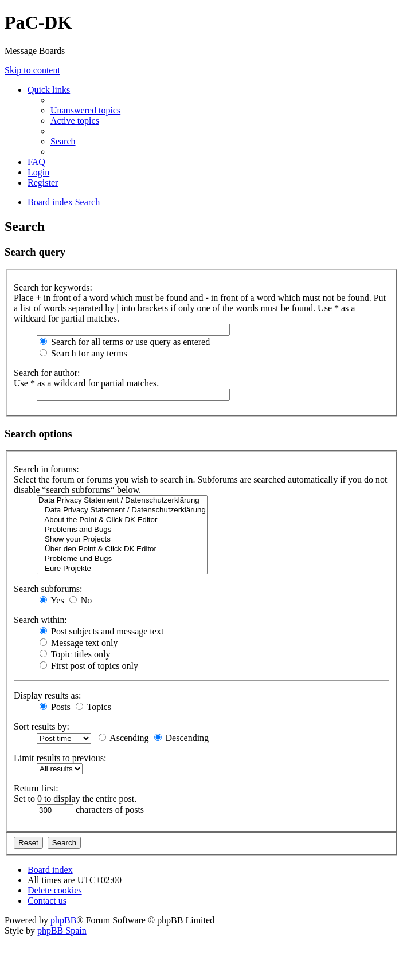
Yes (52, 600)
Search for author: (47, 373)
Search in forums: (46, 469)
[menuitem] (85, 110)
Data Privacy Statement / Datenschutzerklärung (122, 501)
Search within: (40, 620)
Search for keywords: (53, 287)
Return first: (36, 788)
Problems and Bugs (122, 530)
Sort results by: (42, 726)
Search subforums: (48, 589)
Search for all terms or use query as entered (125, 342)
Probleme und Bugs (122, 559)
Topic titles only (75, 654)
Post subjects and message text (101, 631)
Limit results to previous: (60, 758)
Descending (182, 738)
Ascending (124, 738)
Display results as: (47, 695)
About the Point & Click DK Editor (122, 520)
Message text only (79, 643)
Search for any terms (83, 353)
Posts (55, 707)
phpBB (63, 920)
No (81, 600)
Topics (93, 707)
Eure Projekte (122, 569)
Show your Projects (122, 540)
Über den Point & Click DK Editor (122, 549)
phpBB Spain (62, 930)
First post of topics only (89, 666)
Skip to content (32, 70)
